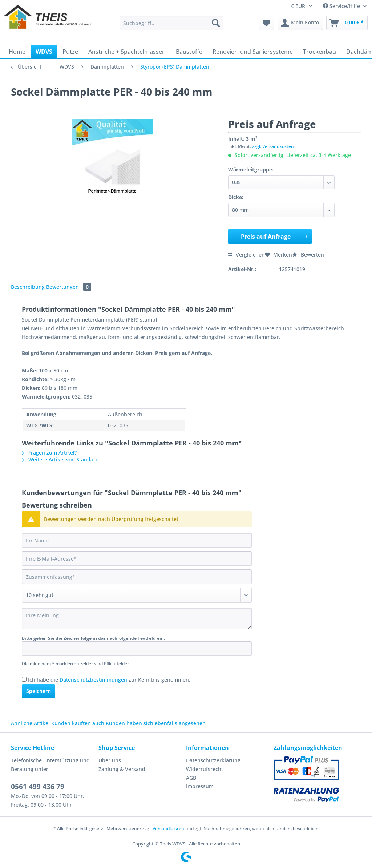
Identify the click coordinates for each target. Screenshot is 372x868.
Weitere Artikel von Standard (60, 459)
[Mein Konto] (300, 23)
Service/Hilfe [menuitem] (342, 6)
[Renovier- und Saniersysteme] (253, 52)
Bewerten (308, 255)
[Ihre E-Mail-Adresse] (137, 558)
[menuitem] (172, 26)
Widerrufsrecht (205, 769)
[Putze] (70, 52)
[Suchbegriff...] (172, 23)
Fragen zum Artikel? (49, 453)
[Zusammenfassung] (137, 577)
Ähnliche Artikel (30, 723)
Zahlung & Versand (122, 769)
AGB (191, 778)
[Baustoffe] (189, 52)
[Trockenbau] (320, 52)
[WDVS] (44, 52)
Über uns (110, 760)
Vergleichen (246, 255)
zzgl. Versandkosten (273, 146)
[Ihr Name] (137, 540)
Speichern (39, 691)
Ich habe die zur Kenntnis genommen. (109, 680)
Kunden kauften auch (78, 723)
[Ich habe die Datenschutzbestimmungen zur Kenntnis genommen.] (24, 679)
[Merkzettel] (266, 23)
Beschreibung (28, 287)
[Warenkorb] (347, 23)
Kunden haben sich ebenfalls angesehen (156, 723)
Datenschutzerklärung (213, 760)
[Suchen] (216, 23)
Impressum (200, 786)
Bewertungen (69, 287)
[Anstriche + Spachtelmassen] (127, 52)
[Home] (17, 52)
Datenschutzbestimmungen (93, 680)
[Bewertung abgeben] (137, 595)
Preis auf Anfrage (274, 236)
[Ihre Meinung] (137, 619)
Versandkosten (168, 829)
